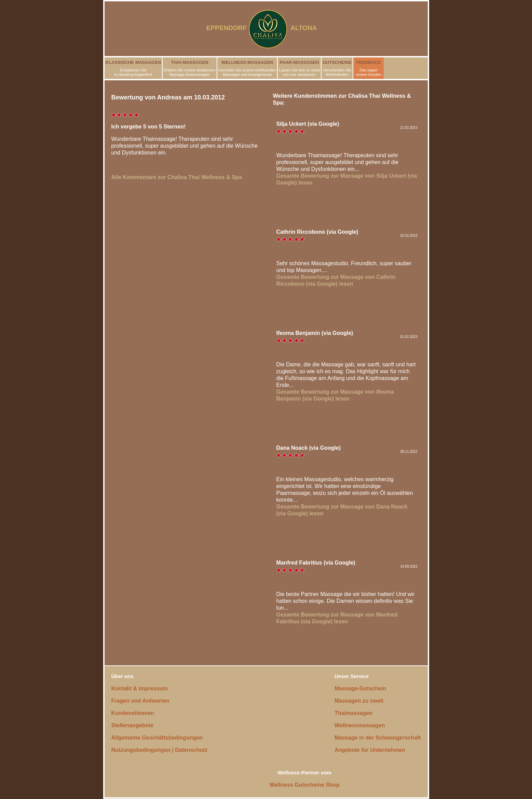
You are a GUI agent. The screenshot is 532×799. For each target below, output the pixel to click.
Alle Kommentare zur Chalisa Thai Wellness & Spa (177, 177)
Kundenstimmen (133, 713)
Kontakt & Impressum (140, 688)
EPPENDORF (227, 28)
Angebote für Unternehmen (370, 750)
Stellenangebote (133, 725)
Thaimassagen (353, 713)
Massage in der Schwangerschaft (378, 738)
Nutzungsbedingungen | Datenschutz (160, 750)
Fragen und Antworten (140, 701)
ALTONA (308, 28)
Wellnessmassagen (360, 725)
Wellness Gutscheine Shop (305, 785)
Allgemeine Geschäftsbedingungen (157, 738)
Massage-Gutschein (360, 688)
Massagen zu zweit (359, 701)
